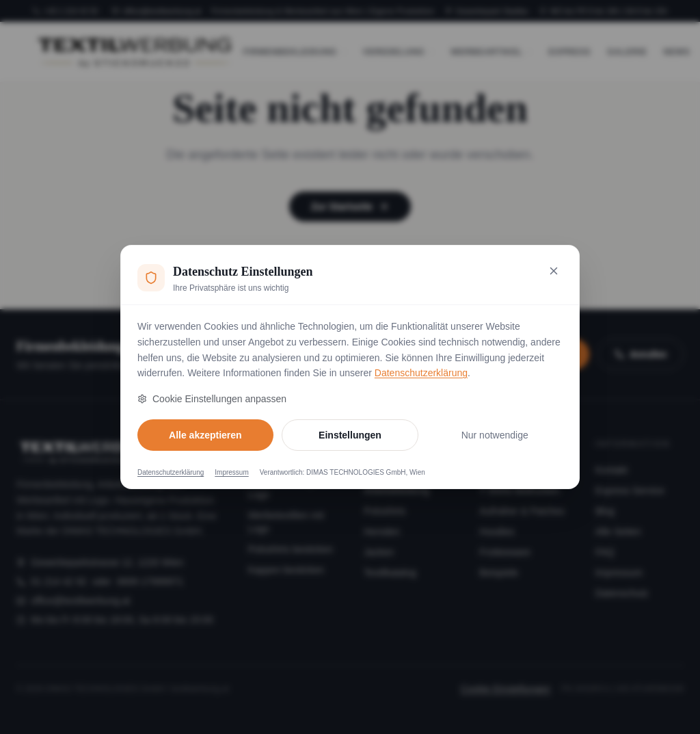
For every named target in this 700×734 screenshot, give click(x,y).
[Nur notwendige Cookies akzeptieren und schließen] (554, 271)
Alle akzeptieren (205, 435)
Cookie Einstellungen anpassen (212, 399)
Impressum (231, 472)
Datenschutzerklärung (421, 373)
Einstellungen (350, 435)
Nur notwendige (495, 435)
